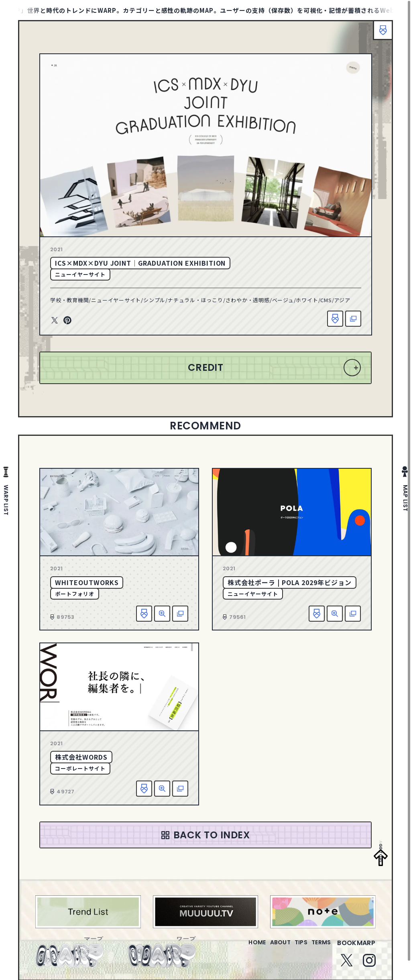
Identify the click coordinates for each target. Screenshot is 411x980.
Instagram (369, 965)
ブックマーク (379, 34)
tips (291, 948)
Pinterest (67, 321)
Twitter (55, 321)
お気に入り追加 (335, 319)
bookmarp (356, 948)
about (264, 948)
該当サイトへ (353, 319)
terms (318, 948)
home (234, 948)
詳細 (162, 614)
